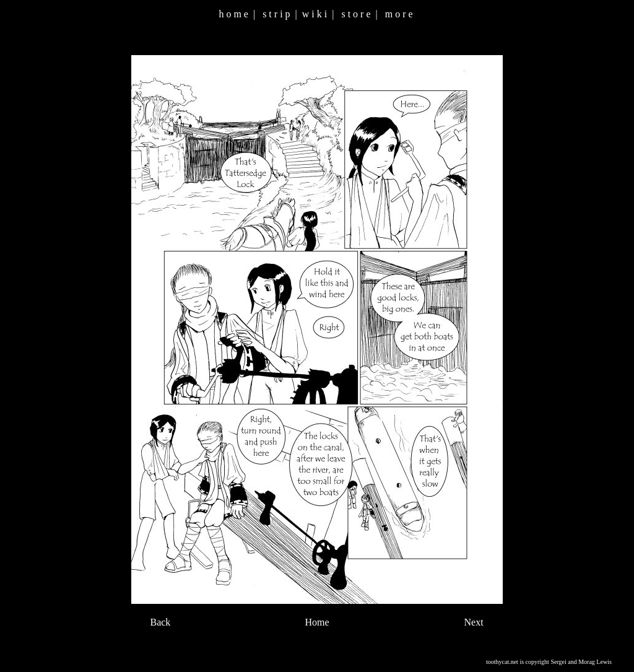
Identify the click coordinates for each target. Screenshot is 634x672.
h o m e (233, 14)
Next (474, 622)
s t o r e (356, 14)
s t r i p (276, 14)
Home (317, 622)
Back (160, 622)
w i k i (315, 14)
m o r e (399, 14)
